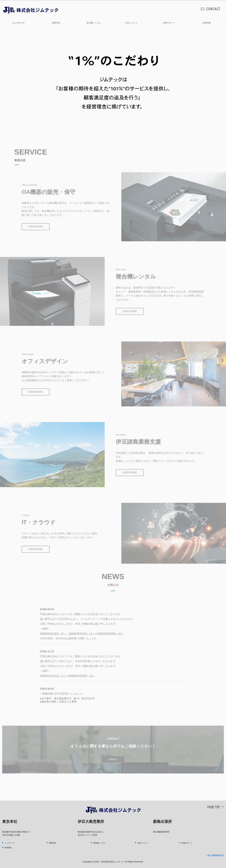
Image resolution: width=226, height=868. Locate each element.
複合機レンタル (94, 23)
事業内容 (56, 23)
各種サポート (169, 23)
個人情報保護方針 (216, 855)
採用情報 (207, 23)
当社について (131, 23)
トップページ (18, 23)
